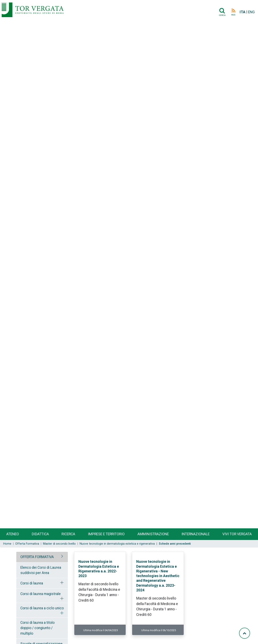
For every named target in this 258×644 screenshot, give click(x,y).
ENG (251, 12)
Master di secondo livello (59, 544)
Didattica (40, 534)
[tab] (42, 557)
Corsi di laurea (32, 583)
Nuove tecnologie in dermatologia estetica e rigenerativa (117, 544)
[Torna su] (245, 633)
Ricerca (68, 534)
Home (7, 544)
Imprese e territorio (106, 534)
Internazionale (195, 534)
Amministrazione (153, 534)
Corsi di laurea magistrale (41, 594)
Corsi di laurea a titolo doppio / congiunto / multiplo (37, 628)
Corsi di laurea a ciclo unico (42, 608)
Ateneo (13, 534)
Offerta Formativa (27, 544)
